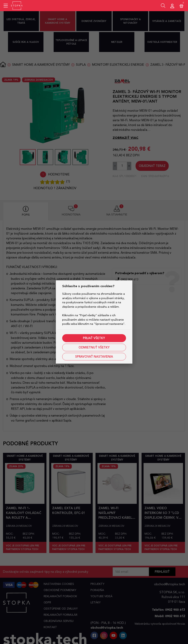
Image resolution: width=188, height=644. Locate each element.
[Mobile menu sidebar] (6, 6)
